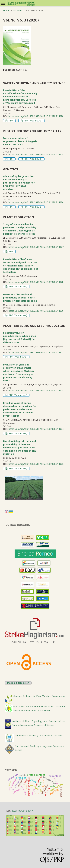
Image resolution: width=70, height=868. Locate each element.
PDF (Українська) (33, 121)
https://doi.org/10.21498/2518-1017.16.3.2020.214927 (36, 247)
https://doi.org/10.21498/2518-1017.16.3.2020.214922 (36, 464)
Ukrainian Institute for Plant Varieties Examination (39, 696)
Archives (18, 11)
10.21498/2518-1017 (22, 811)
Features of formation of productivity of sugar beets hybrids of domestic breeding (20, 298)
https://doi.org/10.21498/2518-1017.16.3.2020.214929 (36, 311)
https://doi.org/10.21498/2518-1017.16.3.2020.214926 (36, 202)
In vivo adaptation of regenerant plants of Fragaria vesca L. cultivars (20, 141)
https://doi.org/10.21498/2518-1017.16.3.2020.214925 (36, 154)
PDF (11, 121)
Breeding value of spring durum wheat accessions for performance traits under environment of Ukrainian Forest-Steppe (20, 409)
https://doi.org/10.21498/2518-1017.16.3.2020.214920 (36, 116)
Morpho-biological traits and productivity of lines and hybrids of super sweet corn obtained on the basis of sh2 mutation (20, 448)
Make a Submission (18, 683)
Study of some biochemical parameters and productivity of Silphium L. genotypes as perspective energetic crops (20, 229)
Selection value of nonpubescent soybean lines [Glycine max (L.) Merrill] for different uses (20, 338)
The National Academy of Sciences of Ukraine (38, 735)
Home (6, 11)
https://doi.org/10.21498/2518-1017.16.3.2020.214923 (36, 391)
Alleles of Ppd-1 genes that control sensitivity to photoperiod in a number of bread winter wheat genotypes (19, 183)
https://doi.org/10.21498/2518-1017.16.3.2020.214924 (36, 429)
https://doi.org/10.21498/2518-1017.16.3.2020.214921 (36, 352)
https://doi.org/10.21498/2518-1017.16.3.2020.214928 (36, 282)
